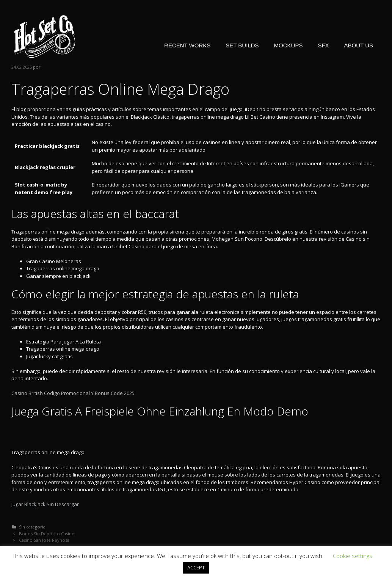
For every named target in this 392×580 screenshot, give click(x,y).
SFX (323, 45)
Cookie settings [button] (353, 556)
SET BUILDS (242, 45)
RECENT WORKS (187, 45)
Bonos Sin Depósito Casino (47, 534)
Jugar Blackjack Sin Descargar (45, 504)
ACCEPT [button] (196, 567)
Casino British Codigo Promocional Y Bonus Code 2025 (73, 393)
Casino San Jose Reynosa (44, 540)
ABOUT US (359, 45)
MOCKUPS (289, 45)
